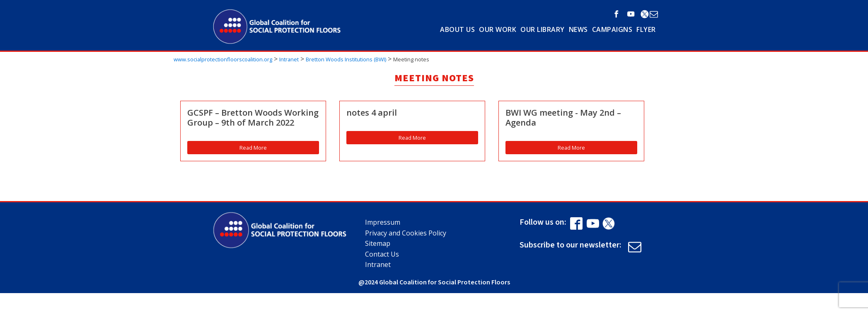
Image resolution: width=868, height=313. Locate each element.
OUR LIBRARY (543, 29)
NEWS (578, 29)
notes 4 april (372, 113)
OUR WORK (498, 29)
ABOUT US (457, 29)
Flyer (646, 29)
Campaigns (612, 29)
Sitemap (378, 243)
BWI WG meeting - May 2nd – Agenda (563, 118)
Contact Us (382, 254)
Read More (253, 148)
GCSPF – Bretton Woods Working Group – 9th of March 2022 (253, 118)
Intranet (378, 264)
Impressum (383, 222)
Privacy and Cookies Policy (406, 233)
